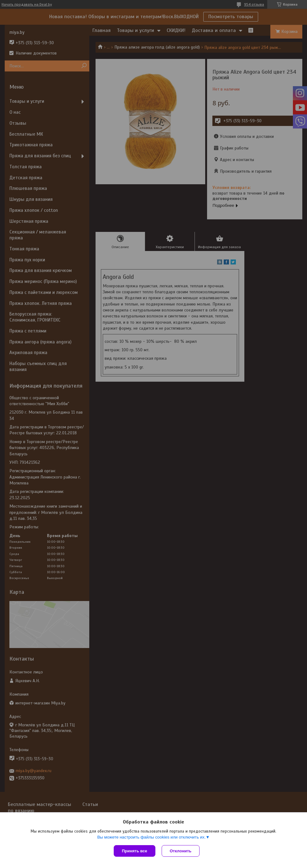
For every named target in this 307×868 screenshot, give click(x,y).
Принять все (135, 851)
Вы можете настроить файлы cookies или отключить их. (151, 837)
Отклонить (181, 851)
